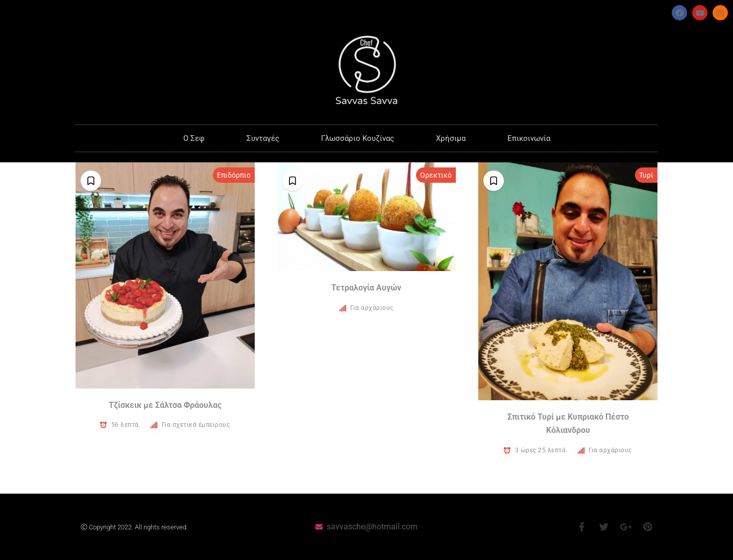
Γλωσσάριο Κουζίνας (358, 138)
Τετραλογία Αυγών (366, 288)
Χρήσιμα (451, 138)
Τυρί (646, 175)
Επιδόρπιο (234, 175)
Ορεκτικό (436, 175)
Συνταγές (263, 138)
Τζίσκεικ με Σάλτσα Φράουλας (165, 405)
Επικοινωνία (529, 138)
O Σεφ (194, 138)
